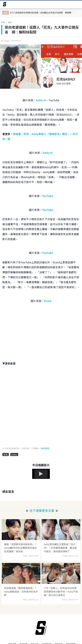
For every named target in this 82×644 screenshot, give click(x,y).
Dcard (48, 301)
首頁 (3, 22)
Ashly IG (41, 100)
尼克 (6, 454)
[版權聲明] (45, 448)
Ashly (14, 454)
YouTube (48, 196)
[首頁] (41, 628)
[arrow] (5, 5)
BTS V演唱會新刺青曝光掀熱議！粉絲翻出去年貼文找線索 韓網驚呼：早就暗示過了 (43, 12)
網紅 (10, 22)
